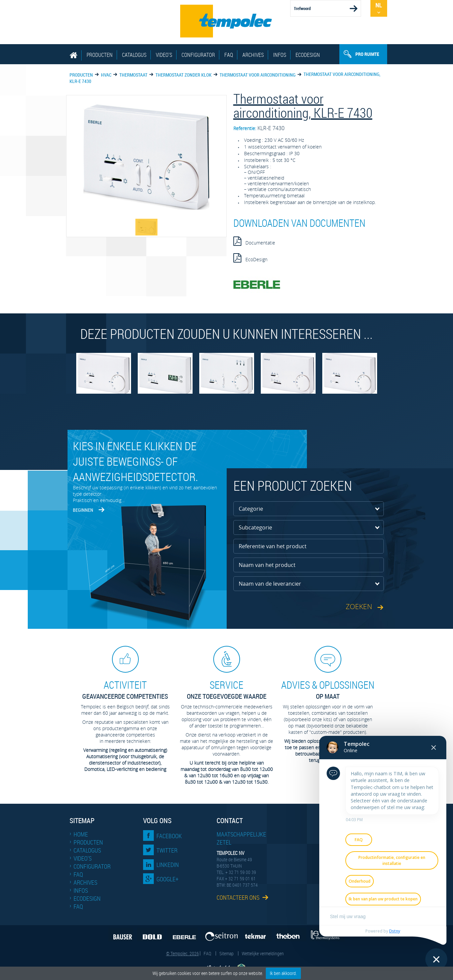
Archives (253, 55)
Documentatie (254, 241)
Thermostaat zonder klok (184, 75)
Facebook (169, 836)
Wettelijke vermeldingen (263, 953)
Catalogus (134, 55)
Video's (164, 55)
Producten (100, 55)
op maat (328, 690)
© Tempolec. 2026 (183, 953)
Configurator (198, 55)
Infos (280, 55)
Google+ (167, 879)
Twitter (167, 850)
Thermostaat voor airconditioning (258, 75)
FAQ (229, 55)
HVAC (106, 75)
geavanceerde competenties (125, 690)
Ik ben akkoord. (283, 973)
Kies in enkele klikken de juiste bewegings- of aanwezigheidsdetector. (135, 461)
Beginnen (83, 510)
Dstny (395, 931)
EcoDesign (308, 55)
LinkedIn (168, 865)
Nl (379, 5)
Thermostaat (133, 75)
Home (81, 834)
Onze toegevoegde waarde (227, 690)
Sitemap (227, 953)
